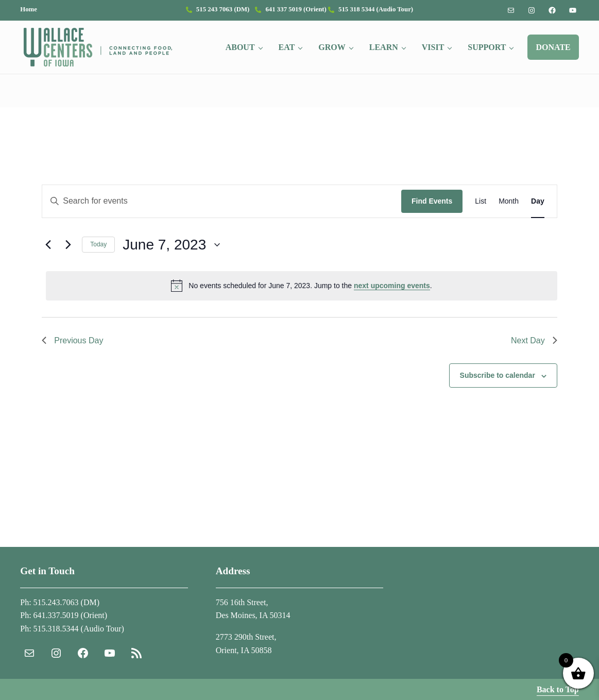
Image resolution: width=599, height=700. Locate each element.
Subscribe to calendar (498, 375)
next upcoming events (392, 286)
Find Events (432, 201)
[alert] (301, 286)
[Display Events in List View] (481, 201)
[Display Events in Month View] (509, 201)
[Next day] (68, 245)
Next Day (534, 340)
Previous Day (72, 340)
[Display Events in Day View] (538, 201)
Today (98, 244)
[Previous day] (48, 245)
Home (29, 9)
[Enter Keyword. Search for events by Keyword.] (222, 201)
